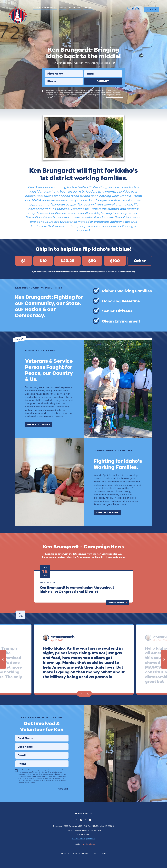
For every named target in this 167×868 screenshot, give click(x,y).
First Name (45, 70)
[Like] (81, 694)
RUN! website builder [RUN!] (88, 844)
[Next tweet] (164, 659)
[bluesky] (139, 8)
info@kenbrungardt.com (84, 839)
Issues (63, 8)
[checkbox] (44, 91)
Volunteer (75, 8)
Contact (88, 8)
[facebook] (129, 8)
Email (84, 70)
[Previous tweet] (3, 659)
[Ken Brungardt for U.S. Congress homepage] (18, 16)
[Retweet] (88, 694)
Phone (45, 78)
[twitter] (135, 8)
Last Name (15, 743)
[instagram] (132, 8)
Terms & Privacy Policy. (114, 97)
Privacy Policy (84, 814)
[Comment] (84, 694)
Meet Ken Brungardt (45, 8)
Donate (151, 9)
